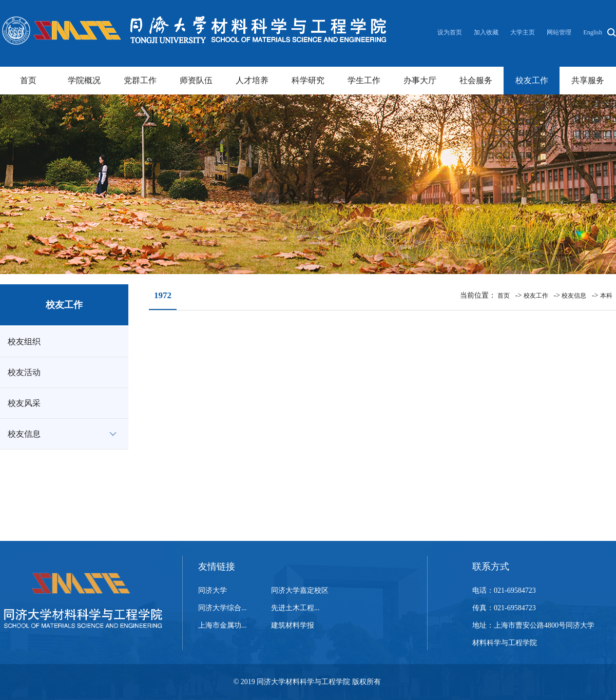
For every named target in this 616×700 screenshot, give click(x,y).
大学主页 (523, 32)
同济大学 (213, 590)
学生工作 (364, 80)
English (593, 32)
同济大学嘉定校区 (300, 590)
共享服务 (588, 80)
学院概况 (84, 80)
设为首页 (450, 32)
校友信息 (24, 434)
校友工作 (532, 80)
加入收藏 (487, 32)
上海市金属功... (223, 625)
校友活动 (24, 372)
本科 (606, 296)
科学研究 (308, 80)
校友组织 (24, 342)
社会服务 (476, 80)
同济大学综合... (223, 608)
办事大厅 (420, 80)
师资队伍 (196, 80)
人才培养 (252, 80)
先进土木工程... (295, 608)
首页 (28, 80)
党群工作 (140, 80)
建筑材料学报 (293, 625)
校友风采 (24, 403)
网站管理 (559, 32)
